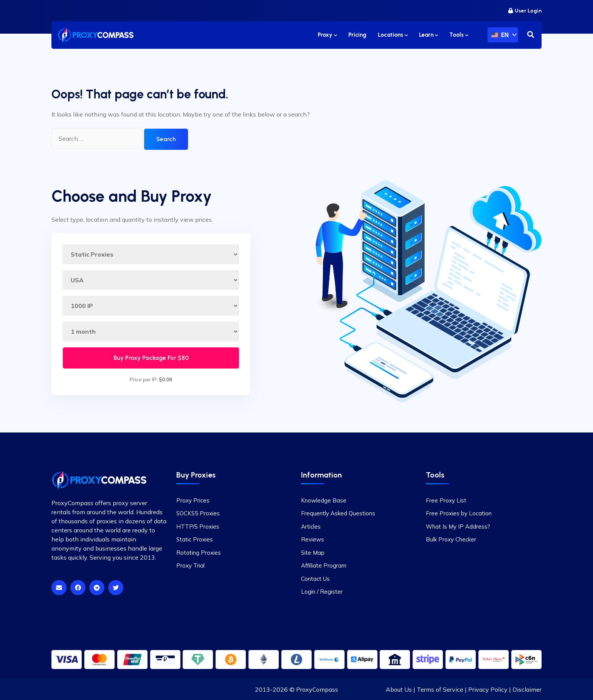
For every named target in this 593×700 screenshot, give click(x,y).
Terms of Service (440, 689)
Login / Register (322, 592)
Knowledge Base (324, 500)
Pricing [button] (357, 35)
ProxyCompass (317, 689)
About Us (399, 689)
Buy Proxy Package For (151, 358)
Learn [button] (428, 35)
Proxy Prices (193, 500)
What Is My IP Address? (458, 527)
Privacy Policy (488, 689)
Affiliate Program (324, 565)
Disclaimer (527, 689)
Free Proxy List (446, 500)
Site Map (313, 553)
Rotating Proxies (199, 553)
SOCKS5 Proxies (198, 513)
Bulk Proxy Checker (451, 539)
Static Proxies (195, 539)
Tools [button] (459, 35)
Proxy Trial (190, 565)
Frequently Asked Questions (338, 513)
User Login (525, 11)
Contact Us (315, 579)
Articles (311, 527)
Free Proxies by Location (459, 513)
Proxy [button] (327, 35)
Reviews (313, 539)
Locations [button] (393, 35)
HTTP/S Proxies (198, 527)
